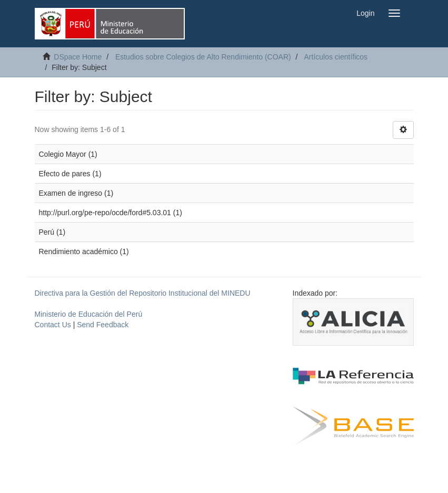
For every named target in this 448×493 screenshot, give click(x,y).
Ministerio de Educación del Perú (89, 314)
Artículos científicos (336, 57)
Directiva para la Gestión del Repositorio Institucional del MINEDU (143, 293)
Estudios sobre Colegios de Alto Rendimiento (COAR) (203, 57)
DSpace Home (78, 57)
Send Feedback (103, 325)
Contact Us (53, 325)
